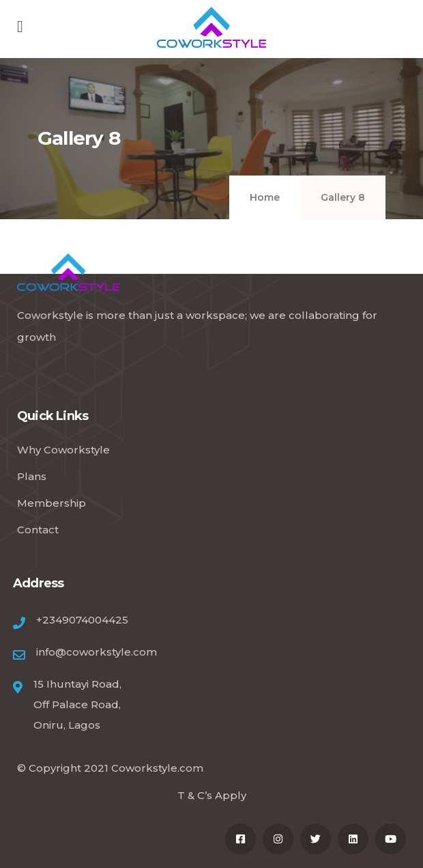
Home (265, 197)
